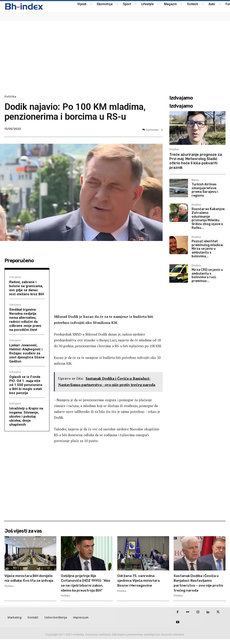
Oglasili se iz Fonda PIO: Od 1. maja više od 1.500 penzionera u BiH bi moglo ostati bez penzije (26, 385)
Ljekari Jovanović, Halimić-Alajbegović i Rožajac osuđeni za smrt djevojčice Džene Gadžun (27, 353)
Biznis (195, 180)
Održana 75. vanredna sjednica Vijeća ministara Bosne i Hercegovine (142, 580)
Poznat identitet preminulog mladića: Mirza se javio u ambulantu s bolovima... (208, 249)
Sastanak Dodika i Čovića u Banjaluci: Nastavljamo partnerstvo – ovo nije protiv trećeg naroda (198, 583)
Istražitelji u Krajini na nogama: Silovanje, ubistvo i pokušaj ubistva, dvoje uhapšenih (26, 416)
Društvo (174, 149)
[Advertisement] (115, 57)
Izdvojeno (15, 277)
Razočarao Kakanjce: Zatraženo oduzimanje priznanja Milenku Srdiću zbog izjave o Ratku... (208, 218)
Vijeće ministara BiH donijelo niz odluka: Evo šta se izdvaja (27, 580)
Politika (10, 96)
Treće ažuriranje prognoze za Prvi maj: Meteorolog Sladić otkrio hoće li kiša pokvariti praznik (196, 161)
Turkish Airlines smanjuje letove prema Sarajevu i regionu (205, 190)
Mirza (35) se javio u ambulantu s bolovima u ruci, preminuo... (207, 275)
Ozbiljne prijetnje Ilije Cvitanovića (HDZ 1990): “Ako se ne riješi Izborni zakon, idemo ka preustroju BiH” (85, 585)
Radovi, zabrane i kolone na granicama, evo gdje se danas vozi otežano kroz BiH (27, 288)
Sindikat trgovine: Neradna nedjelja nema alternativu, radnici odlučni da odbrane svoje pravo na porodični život (25, 320)
